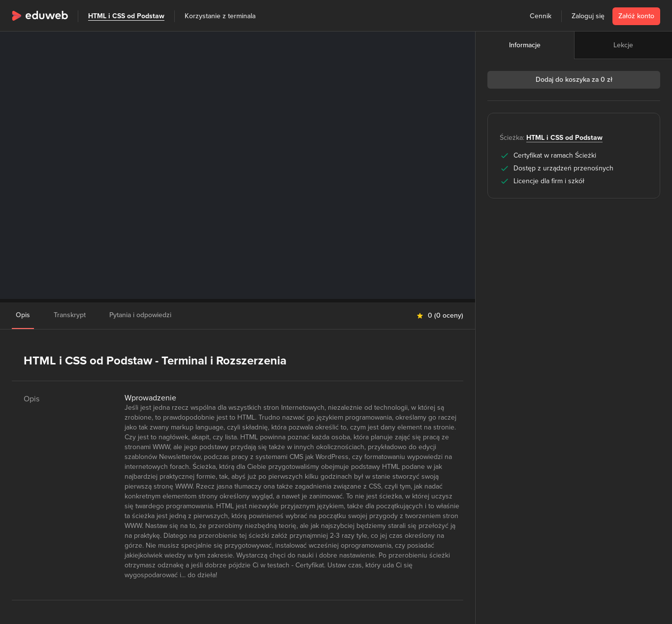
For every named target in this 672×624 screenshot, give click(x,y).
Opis (23, 315)
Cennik (541, 16)
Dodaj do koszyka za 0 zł (574, 80)
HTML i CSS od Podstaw (126, 16)
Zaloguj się (588, 16)
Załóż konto (636, 16)
